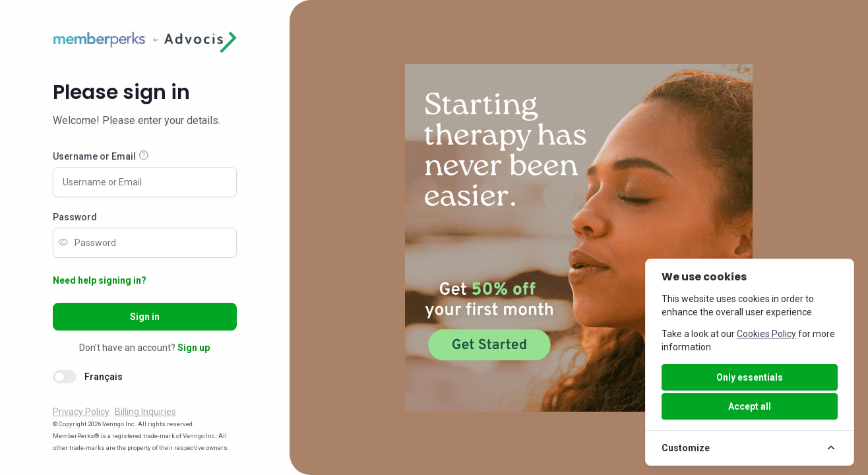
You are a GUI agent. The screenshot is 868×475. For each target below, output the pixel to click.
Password (75, 217)
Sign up (194, 348)
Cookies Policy (766, 334)
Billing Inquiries (145, 412)
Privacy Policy (81, 412)
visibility (63, 243)
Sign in (145, 317)
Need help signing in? (100, 280)
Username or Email (94, 156)
